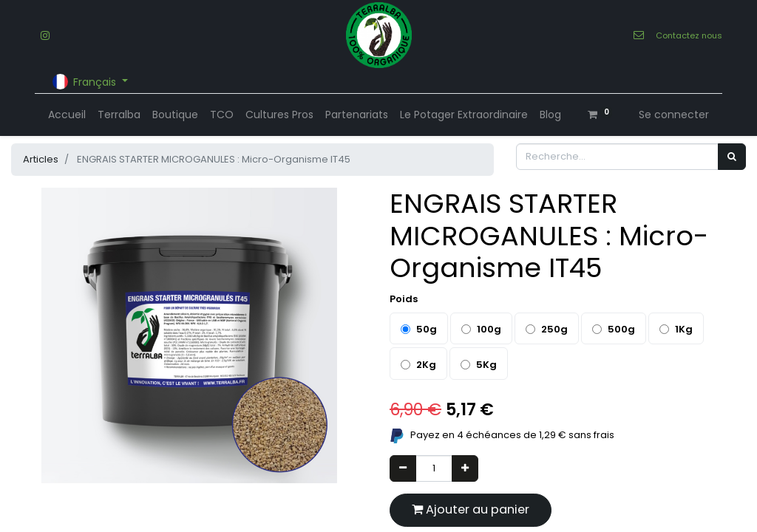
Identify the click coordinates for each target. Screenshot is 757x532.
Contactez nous (689, 35)
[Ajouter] (465, 468)
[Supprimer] (403, 468)
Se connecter (674, 115)
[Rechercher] (732, 157)
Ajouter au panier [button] (471, 509)
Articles (41, 159)
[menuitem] (67, 115)
